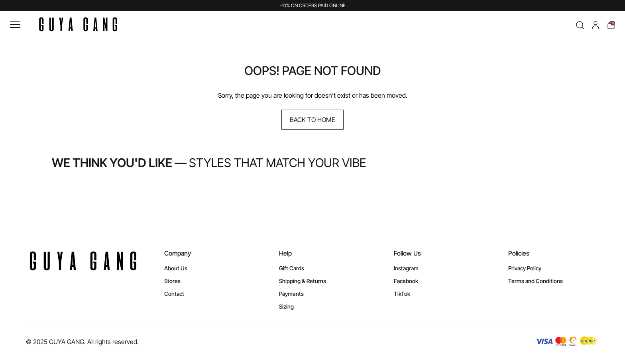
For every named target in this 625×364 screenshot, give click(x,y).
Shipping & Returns (303, 281)
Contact (174, 294)
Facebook (406, 281)
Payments (291, 294)
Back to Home (312, 120)
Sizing (286, 306)
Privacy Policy (525, 268)
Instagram (406, 268)
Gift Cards (292, 268)
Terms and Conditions (536, 281)
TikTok (402, 294)
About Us (176, 268)
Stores (172, 281)
